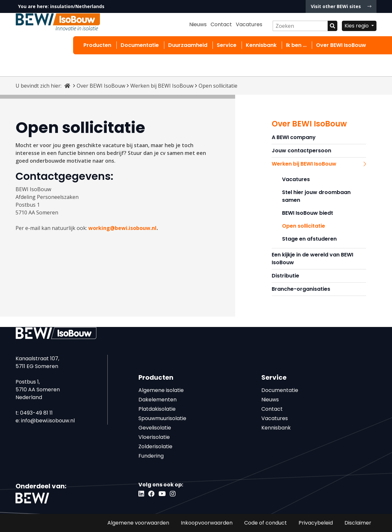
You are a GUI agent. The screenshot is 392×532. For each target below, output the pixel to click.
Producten (97, 45)
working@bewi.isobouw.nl (122, 228)
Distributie (285, 276)
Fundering (151, 456)
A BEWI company (294, 137)
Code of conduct (266, 523)
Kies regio (357, 26)
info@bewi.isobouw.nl (48, 421)
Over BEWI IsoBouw (341, 45)
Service (227, 45)
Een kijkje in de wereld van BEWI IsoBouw (312, 259)
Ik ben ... (296, 45)
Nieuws (198, 24)
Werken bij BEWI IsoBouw (162, 86)
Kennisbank (261, 45)
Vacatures (249, 24)
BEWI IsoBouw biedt (308, 213)
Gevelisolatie (155, 428)
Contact (221, 24)
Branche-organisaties (301, 289)
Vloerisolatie (154, 437)
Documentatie (140, 45)
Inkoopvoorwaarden (207, 523)
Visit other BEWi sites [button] (341, 6)
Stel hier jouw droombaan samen (316, 196)
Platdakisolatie (157, 409)
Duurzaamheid (188, 45)
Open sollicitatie (304, 226)
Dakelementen (158, 400)
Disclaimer (358, 523)
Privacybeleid (316, 523)
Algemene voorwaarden (138, 523)
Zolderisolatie (155, 446)
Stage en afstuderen (309, 239)
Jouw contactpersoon (301, 151)
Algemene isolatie (161, 390)
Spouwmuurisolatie (162, 418)
